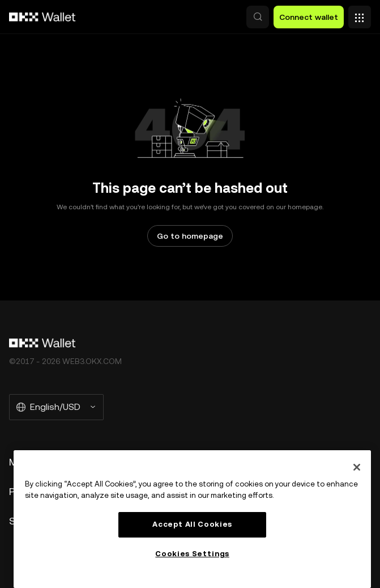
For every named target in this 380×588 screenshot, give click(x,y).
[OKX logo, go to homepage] (42, 17)
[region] (192, 519)
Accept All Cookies (192, 524)
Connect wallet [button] (309, 17)
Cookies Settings (192, 554)
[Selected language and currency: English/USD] (56, 407)
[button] (258, 17)
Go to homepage (190, 236)
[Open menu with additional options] (360, 14)
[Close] (357, 467)
